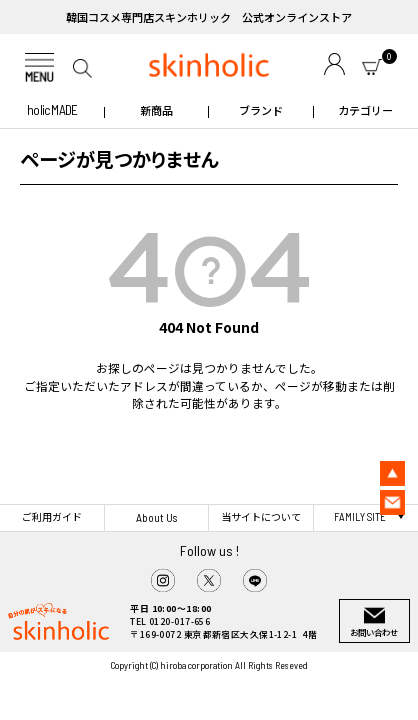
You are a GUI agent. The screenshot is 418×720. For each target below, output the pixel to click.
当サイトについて (261, 516)
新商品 (156, 110)
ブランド (261, 110)
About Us (156, 517)
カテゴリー (365, 110)
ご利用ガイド (52, 516)
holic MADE (52, 109)
